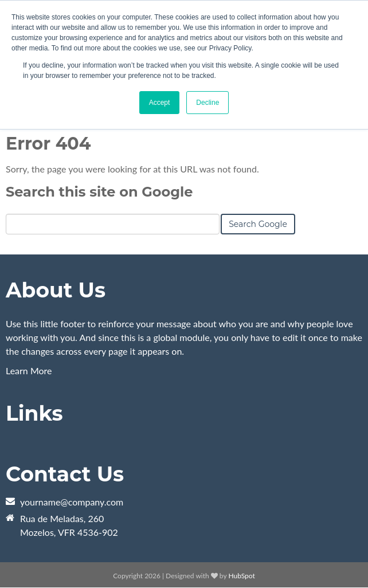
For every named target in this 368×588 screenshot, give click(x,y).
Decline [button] (208, 103)
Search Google (258, 224)
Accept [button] (160, 103)
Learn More (29, 371)
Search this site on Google (99, 192)
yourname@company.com (72, 502)
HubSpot (241, 576)
